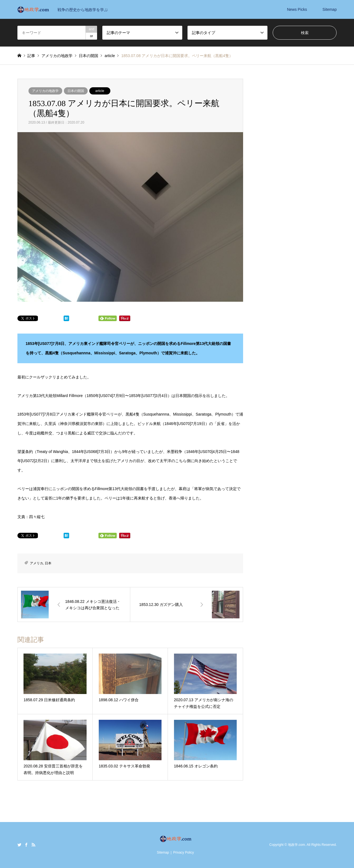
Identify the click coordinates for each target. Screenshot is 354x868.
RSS (33, 845)
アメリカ (37, 563)
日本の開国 (76, 91)
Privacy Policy (183, 852)
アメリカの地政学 (45, 91)
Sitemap (330, 9)
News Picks (297, 9)
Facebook (26, 845)
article (100, 91)
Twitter (19, 845)
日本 (48, 563)
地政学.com (296, 845)
